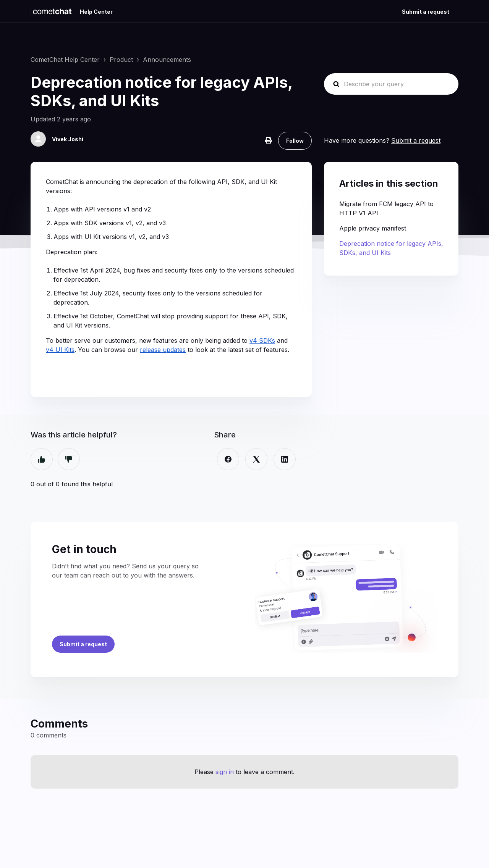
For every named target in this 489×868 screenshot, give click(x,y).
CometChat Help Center (65, 60)
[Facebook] (228, 459)
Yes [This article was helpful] (42, 459)
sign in (225, 772)
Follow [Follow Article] (295, 141)
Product (121, 60)
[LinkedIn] (285, 459)
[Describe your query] (391, 84)
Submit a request (426, 12)
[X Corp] (256, 459)
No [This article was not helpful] (69, 459)
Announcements (167, 60)
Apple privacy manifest (373, 228)
